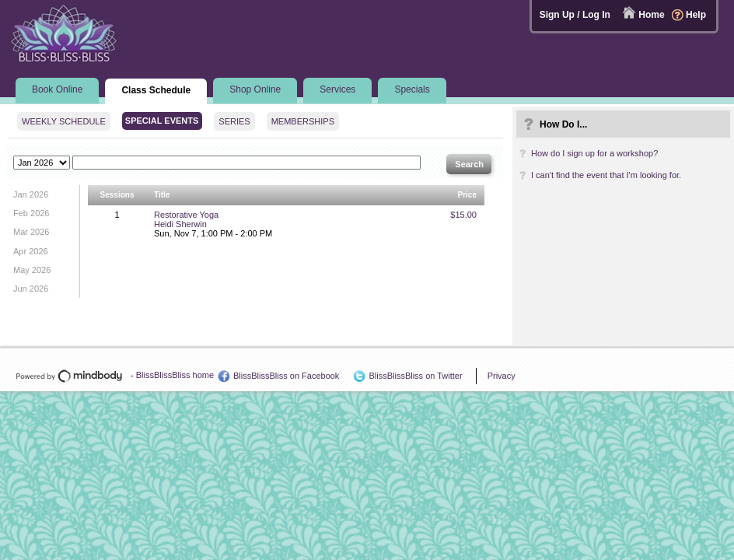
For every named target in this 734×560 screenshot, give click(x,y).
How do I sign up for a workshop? (594, 153)
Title (162, 195)
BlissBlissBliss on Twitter (415, 376)
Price (467, 195)
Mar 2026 (31, 232)
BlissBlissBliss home (175, 375)
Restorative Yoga (186, 215)
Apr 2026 (31, 251)
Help (696, 15)
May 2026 (32, 270)
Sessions (117, 195)
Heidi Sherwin (180, 224)
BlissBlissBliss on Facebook (286, 376)
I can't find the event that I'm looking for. (606, 175)
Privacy (502, 376)
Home (651, 15)
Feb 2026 (31, 213)
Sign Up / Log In (575, 15)
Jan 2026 (31, 194)
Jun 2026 (31, 289)
